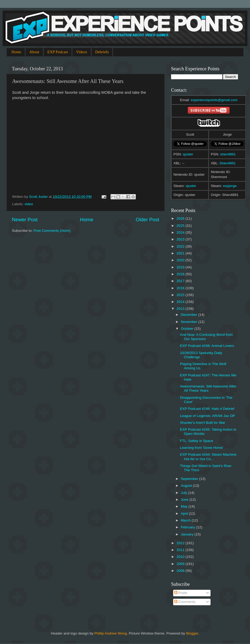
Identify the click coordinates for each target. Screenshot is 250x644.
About (34, 52)
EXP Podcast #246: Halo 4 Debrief (207, 409)
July (184, 493)
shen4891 (228, 154)
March (186, 520)
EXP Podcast (58, 52)
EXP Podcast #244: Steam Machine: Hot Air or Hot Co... (209, 457)
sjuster (188, 154)
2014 (181, 302)
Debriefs (102, 52)
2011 (181, 550)
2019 (181, 267)
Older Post (147, 220)
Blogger (192, 633)
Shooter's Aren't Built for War (203, 423)
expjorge (230, 186)
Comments (185, 602)
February (188, 527)
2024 (181, 232)
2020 (181, 260)
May (185, 506)
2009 (181, 564)
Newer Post (25, 220)
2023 (181, 239)
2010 (181, 557)
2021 (181, 253)
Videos (82, 52)
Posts (181, 593)
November (189, 322)
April (185, 513)
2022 (181, 246)
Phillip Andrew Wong (111, 633)
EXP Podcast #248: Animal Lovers (207, 346)
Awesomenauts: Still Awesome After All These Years (208, 388)
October (188, 329)
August (187, 486)
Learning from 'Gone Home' (202, 448)
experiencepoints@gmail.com (214, 100)
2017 (181, 281)
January (188, 534)
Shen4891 (228, 163)
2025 (181, 226)
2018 (181, 274)
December (189, 315)
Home (16, 52)
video (29, 204)
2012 (181, 543)
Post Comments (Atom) (52, 231)
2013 (181, 309)
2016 (181, 288)
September (190, 479)
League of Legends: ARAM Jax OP (207, 416)
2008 (181, 571)
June (185, 500)
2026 (181, 218)
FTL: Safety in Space (197, 441)
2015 (181, 295)
